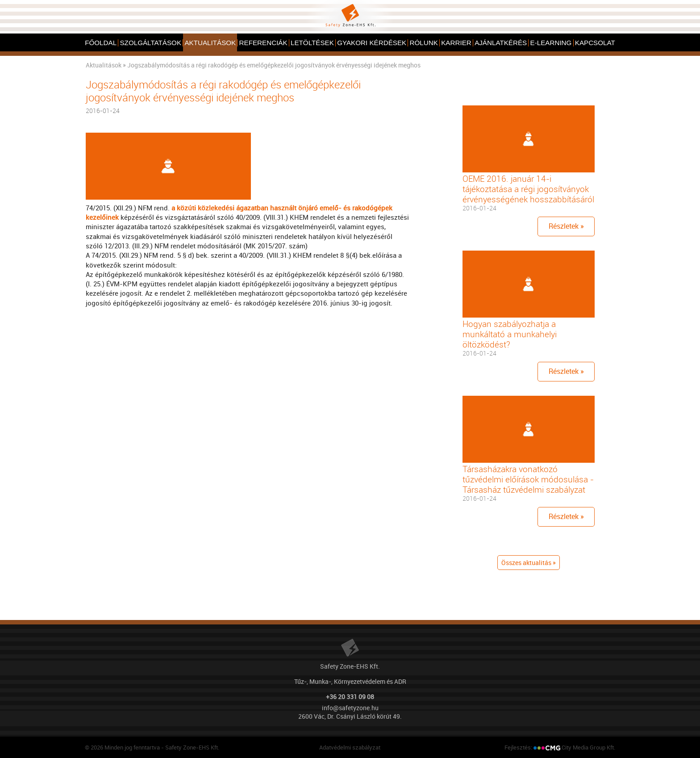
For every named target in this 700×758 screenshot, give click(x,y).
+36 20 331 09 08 (350, 697)
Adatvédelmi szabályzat (350, 747)
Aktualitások (104, 65)
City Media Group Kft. (588, 747)
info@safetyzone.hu (350, 708)
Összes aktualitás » (529, 563)
